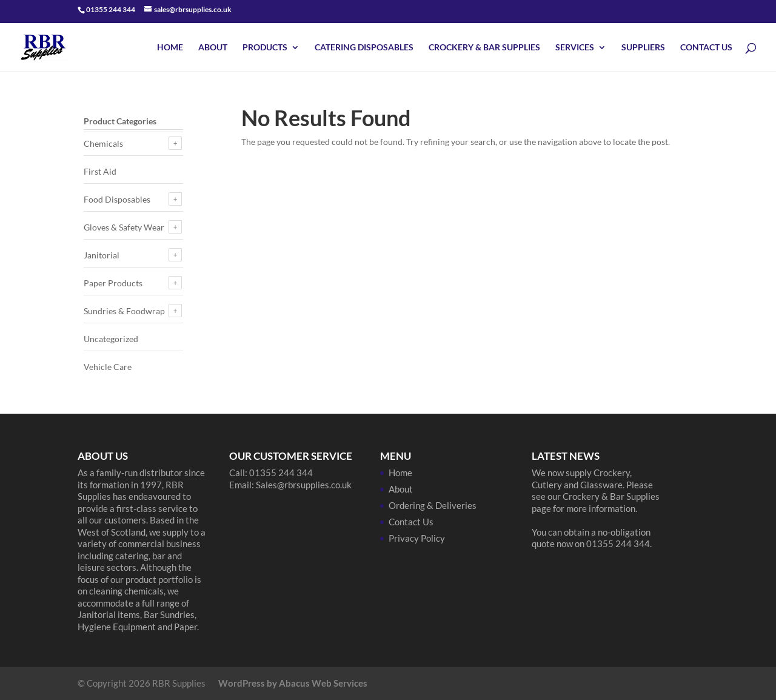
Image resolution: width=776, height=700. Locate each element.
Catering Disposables (364, 48)
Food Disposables (117, 199)
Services (575, 48)
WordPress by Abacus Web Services (293, 683)
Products (265, 48)
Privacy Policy (417, 538)
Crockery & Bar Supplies (484, 48)
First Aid (100, 171)
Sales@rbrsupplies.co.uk (304, 485)
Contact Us (706, 48)
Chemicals (103, 143)
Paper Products (113, 283)
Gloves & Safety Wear (124, 227)
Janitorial (102, 255)
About (213, 48)
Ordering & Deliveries (433, 505)
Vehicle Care (108, 367)
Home (170, 48)
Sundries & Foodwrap (124, 311)
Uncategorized (111, 339)
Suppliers (643, 48)
